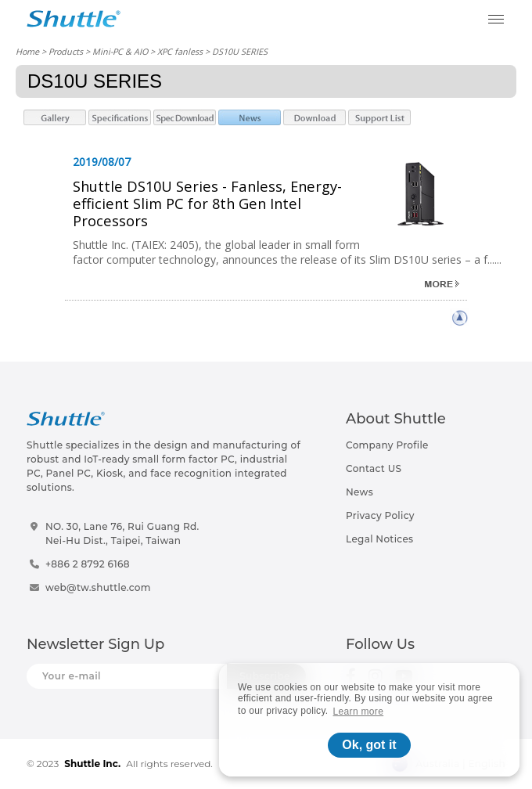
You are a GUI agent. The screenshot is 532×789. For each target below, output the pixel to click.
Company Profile (387, 445)
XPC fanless (180, 51)
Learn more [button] (359, 712)
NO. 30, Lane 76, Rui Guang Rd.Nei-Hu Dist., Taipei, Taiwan (122, 533)
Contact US (374, 468)
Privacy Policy (380, 515)
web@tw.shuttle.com (98, 587)
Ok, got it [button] (369, 745)
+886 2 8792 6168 (88, 564)
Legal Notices (379, 539)
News (359, 492)
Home (27, 51)
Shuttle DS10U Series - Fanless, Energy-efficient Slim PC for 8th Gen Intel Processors (207, 203)
